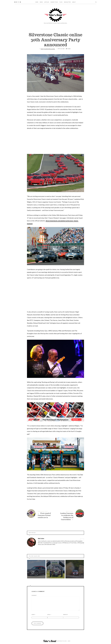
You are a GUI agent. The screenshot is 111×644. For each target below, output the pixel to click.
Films (61, 2)
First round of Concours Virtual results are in (41, 515)
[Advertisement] (55, 142)
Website (65, 615)
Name (33, 615)
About (74, 2)
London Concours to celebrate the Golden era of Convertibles (70, 516)
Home (37, 2)
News (41, 2)
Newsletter (67, 2)
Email (49, 615)
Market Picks (54, 2)
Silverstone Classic (49, 49)
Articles (47, 2)
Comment (34, 595)
